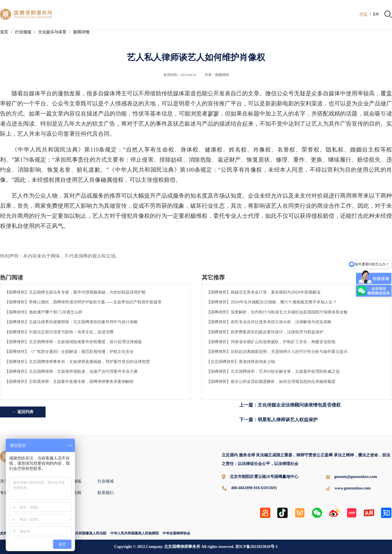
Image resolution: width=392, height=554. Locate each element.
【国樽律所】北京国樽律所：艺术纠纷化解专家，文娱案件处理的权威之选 (273, 371)
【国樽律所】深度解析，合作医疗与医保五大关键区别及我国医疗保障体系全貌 (277, 312)
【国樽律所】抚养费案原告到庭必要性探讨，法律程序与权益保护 (265, 332)
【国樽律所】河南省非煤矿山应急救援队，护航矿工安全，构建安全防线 (271, 342)
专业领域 (73, 481)
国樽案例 (73, 493)
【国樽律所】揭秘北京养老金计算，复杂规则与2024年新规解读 (263, 292)
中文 (363, 14)
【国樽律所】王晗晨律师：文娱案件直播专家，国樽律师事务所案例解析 (69, 381)
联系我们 (105, 493)
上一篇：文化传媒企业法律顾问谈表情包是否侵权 (290, 405)
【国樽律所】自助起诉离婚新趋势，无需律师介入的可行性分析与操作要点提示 (277, 351)
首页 (4, 32)
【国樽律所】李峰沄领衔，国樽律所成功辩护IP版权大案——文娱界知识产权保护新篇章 (83, 302)
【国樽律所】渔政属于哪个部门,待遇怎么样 (44, 312)
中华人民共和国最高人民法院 (84, 533)
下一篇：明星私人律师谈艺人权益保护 (278, 420)
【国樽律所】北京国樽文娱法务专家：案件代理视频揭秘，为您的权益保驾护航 (75, 292)
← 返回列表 (23, 412)
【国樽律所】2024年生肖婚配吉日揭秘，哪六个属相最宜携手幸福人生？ (271, 302)
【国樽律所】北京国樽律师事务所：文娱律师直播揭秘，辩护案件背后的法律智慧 (77, 362)
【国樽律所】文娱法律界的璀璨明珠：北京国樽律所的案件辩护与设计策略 (71, 322)
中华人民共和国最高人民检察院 (135, 533)
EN (376, 14)
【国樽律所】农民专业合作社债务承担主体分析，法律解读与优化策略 (269, 322)
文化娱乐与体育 (52, 32)
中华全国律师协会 (176, 533)
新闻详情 (81, 32)
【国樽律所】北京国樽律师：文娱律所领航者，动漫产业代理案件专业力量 (71, 371)
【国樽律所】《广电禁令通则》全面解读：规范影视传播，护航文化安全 (69, 351)
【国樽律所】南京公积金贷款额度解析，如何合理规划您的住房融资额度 (271, 381)
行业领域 (23, 32)
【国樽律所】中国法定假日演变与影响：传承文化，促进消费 (59, 332)
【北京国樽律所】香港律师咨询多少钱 (241, 362)
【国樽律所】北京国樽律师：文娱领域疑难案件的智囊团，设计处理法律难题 (73, 342)
